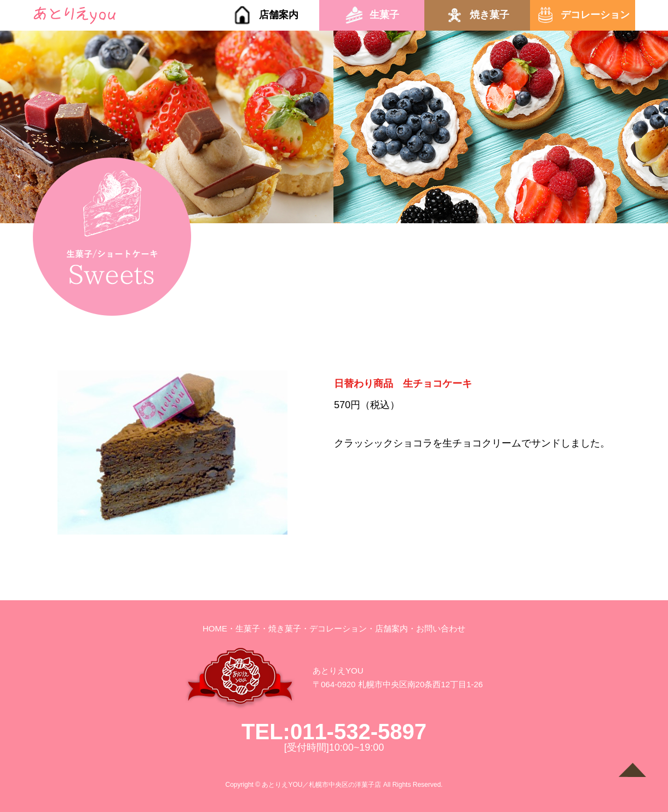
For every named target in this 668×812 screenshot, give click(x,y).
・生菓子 (244, 628)
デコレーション (595, 15)
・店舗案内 (387, 628)
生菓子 (384, 15)
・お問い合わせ (437, 628)
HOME (215, 628)
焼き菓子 (490, 15)
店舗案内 (279, 15)
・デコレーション (334, 628)
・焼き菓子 (281, 628)
